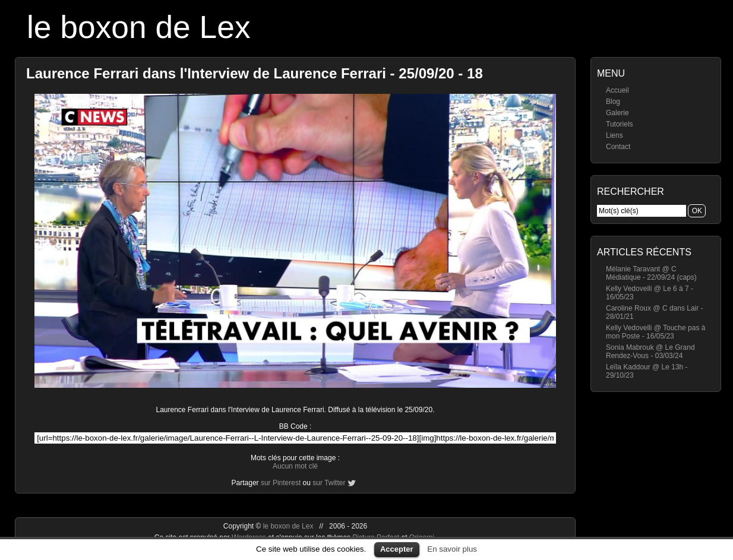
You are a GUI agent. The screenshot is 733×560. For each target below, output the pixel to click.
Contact (618, 147)
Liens (614, 135)
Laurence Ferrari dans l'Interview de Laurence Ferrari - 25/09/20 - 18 (255, 73)
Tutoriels (620, 124)
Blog (613, 102)
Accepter (397, 549)
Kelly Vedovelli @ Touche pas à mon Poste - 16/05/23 (655, 332)
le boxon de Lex (139, 27)
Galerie (617, 113)
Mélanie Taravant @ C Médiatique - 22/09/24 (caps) (651, 273)
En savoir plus (452, 549)
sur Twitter (329, 483)
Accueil (617, 90)
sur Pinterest (281, 483)
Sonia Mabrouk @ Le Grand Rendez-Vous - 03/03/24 (650, 352)
